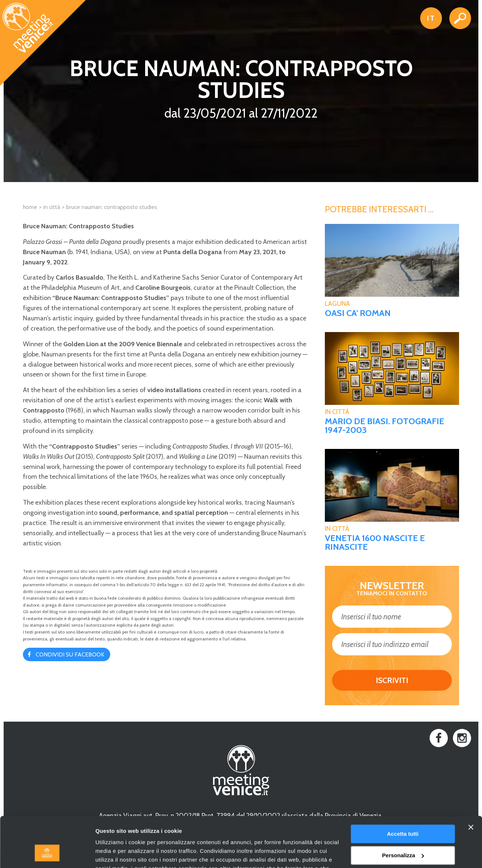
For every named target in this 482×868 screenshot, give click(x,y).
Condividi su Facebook (70, 654)
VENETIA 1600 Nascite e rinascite (375, 542)
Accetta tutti (403, 790)
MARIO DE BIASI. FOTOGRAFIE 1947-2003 (385, 426)
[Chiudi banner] (471, 784)
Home (30, 207)
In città (52, 207)
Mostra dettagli (115, 854)
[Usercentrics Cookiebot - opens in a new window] (47, 854)
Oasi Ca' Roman (358, 313)
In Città (337, 412)
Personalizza (403, 811)
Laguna (337, 304)
